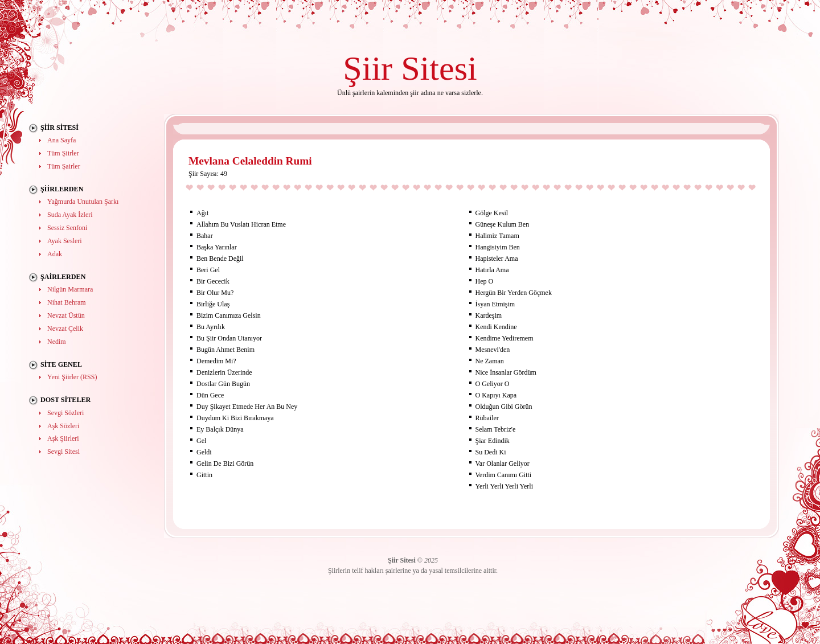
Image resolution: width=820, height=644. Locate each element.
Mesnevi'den (493, 350)
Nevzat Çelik (65, 329)
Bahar (205, 236)
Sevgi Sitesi (63, 452)
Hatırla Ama (492, 270)
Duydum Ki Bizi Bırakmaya (235, 418)
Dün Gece (210, 395)
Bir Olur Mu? (215, 293)
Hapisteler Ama (497, 259)
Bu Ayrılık (211, 327)
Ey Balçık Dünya (220, 429)
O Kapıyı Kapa (496, 395)
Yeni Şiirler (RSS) (72, 377)
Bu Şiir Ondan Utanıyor (229, 338)
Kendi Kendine (496, 327)
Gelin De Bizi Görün (225, 463)
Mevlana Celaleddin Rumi (250, 161)
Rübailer (487, 418)
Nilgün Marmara (70, 289)
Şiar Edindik (493, 441)
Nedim (57, 342)
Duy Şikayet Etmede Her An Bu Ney (247, 407)
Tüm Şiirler (63, 153)
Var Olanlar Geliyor (503, 463)
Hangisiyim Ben (498, 247)
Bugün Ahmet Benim (225, 350)
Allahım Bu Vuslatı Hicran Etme (241, 224)
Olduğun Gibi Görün (504, 407)
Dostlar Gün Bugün (223, 384)
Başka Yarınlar (217, 247)
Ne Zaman (490, 361)
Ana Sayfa (61, 140)
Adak (55, 254)
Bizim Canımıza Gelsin (229, 315)
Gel (201, 441)
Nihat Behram (67, 302)
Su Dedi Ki (491, 452)
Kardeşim (489, 315)
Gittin (204, 475)
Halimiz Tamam (497, 236)
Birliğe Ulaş (213, 304)
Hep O (485, 281)
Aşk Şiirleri (63, 438)
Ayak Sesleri (65, 241)
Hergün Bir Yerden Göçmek (514, 293)
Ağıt (202, 213)
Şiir (368, 68)
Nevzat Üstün (66, 315)
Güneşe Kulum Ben (503, 224)
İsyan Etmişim (495, 304)
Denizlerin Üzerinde (224, 372)
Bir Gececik (213, 281)
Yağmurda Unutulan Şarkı (83, 202)
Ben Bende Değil (220, 259)
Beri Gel (208, 270)
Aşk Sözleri (63, 426)
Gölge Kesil (492, 213)
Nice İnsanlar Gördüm (506, 372)
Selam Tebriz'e (496, 429)
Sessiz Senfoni (67, 228)
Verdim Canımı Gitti (504, 475)
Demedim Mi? (216, 361)
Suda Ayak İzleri (70, 215)
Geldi (204, 452)
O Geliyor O (493, 384)
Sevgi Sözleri (65, 413)
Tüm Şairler (64, 166)
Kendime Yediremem (505, 338)
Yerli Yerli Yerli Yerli (504, 486)
